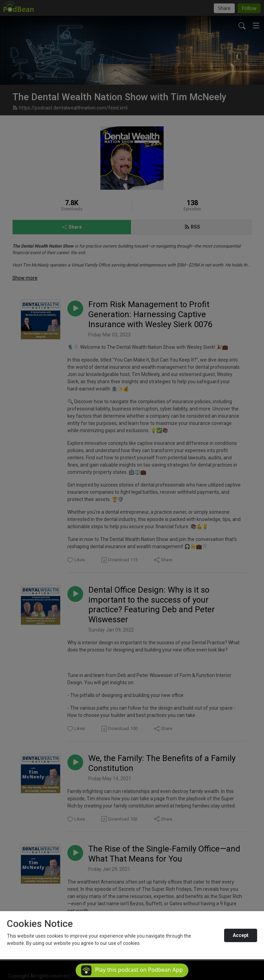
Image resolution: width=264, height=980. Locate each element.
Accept (241, 935)
